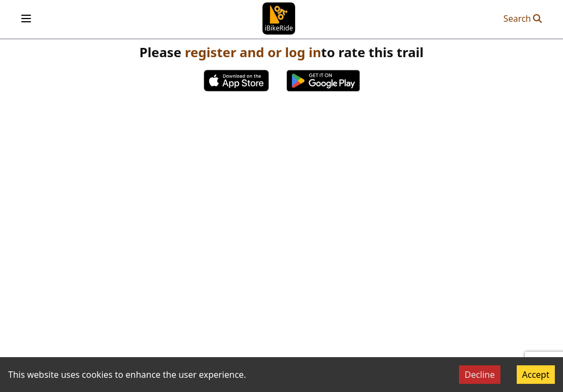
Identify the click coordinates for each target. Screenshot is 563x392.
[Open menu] (26, 19)
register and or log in (253, 52)
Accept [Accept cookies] (536, 375)
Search (523, 19)
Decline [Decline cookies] (480, 375)
